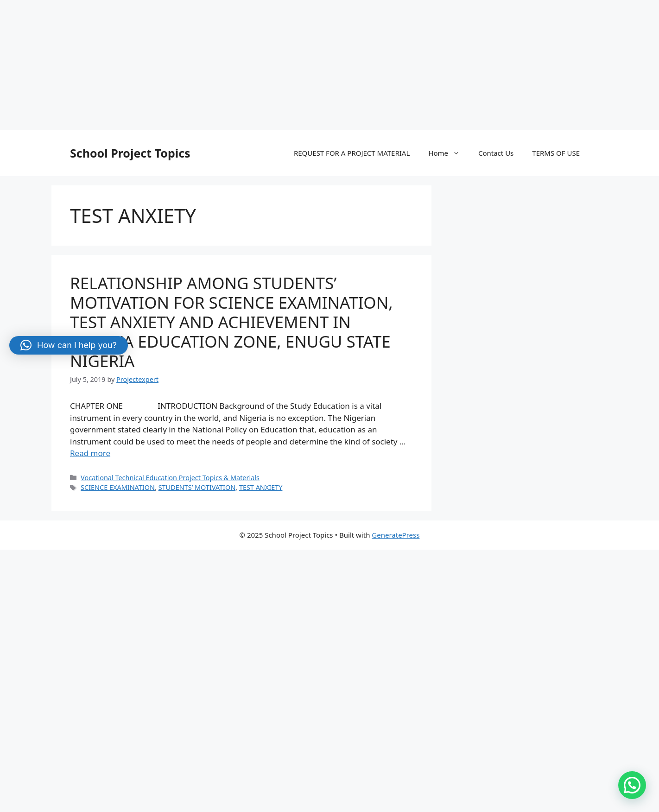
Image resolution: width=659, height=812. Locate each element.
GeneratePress (396, 535)
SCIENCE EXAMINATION (118, 487)
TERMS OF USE (556, 153)
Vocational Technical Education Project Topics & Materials (170, 478)
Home (449, 153)
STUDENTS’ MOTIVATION (197, 487)
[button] (632, 785)
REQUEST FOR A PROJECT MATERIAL (352, 153)
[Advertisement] (278, 65)
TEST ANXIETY (261, 487)
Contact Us (496, 153)
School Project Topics (130, 153)
